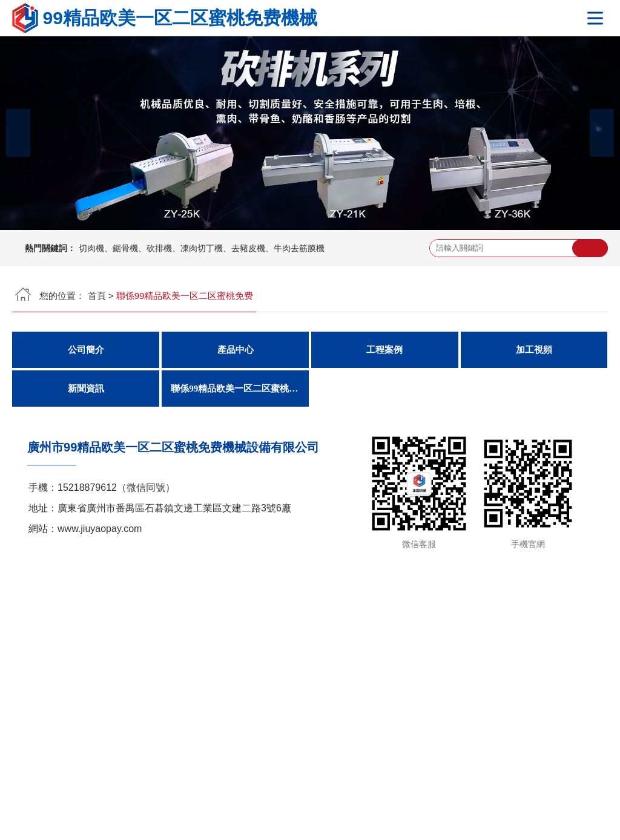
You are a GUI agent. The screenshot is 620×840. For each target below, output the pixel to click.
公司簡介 (86, 350)
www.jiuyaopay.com (100, 529)
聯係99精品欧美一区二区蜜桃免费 (239, 389)
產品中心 (236, 350)
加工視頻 (534, 350)
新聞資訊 (86, 389)
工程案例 (384, 350)
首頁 (97, 296)
